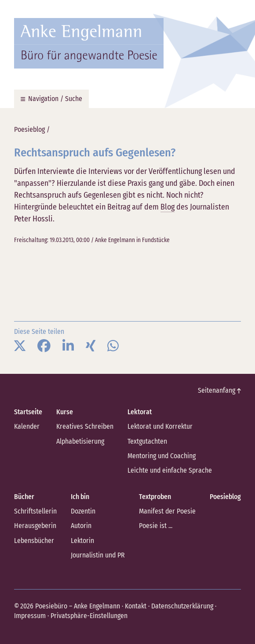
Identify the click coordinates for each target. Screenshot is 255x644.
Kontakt (136, 606)
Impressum (30, 616)
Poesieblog (29, 129)
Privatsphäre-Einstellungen (89, 616)
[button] (20, 346)
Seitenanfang (219, 390)
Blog (168, 207)
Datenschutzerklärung (182, 606)
